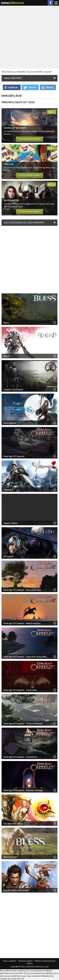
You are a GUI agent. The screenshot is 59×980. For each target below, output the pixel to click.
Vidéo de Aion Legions (55, 423)
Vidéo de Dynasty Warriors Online (55, 890)
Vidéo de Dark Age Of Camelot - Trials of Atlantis (55, 723)
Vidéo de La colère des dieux (55, 824)
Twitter (32, 87)
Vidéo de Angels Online (55, 523)
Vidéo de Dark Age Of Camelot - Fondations (55, 757)
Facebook (51, 3)
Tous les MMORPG (35, 72)
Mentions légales (25, 961)
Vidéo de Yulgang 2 (55, 490)
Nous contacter (10, 961)
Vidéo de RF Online (55, 556)
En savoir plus (14, 979)
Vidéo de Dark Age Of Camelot (55, 456)
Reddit (50, 87)
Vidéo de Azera (55, 356)
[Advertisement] (29, 37)
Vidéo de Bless (55, 323)
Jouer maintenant (29, 139)
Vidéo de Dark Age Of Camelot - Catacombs (55, 690)
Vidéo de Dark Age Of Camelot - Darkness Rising (55, 790)
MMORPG (21, 72)
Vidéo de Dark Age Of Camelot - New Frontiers (55, 623)
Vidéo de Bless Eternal (55, 857)
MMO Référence (9, 72)
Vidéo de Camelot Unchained (55, 389)
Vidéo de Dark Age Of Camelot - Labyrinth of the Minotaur (55, 657)
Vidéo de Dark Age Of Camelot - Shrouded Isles (55, 590)
